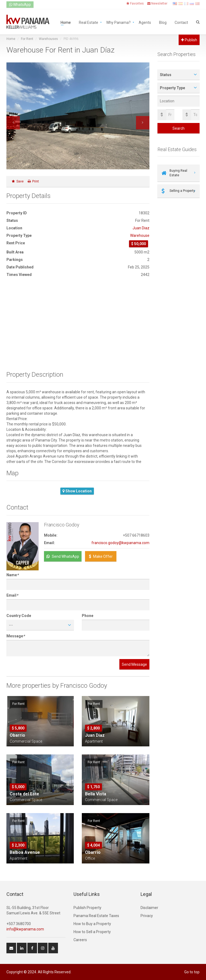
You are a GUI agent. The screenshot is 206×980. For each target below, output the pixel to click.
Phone (88, 616)
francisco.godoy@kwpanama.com (120, 543)
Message (16, 636)
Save (18, 181)
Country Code (19, 616)
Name (12, 575)
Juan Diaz (141, 228)
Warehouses (48, 39)
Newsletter (157, 3)
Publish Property (87, 908)
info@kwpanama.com (25, 929)
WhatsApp (20, 5)
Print (33, 181)
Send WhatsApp (63, 556)
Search (179, 128)
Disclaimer (149, 908)
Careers (80, 940)
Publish (189, 40)
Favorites (135, 3)
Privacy (147, 916)
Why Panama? (118, 22)
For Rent (27, 39)
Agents (145, 22)
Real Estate (89, 22)
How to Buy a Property (92, 924)
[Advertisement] (78, 324)
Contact (181, 22)
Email (12, 595)
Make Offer (101, 556)
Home (66, 22)
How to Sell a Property (92, 932)
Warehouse (140, 235)
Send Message (134, 664)
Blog (163, 22)
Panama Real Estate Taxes (96, 916)
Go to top (192, 972)
